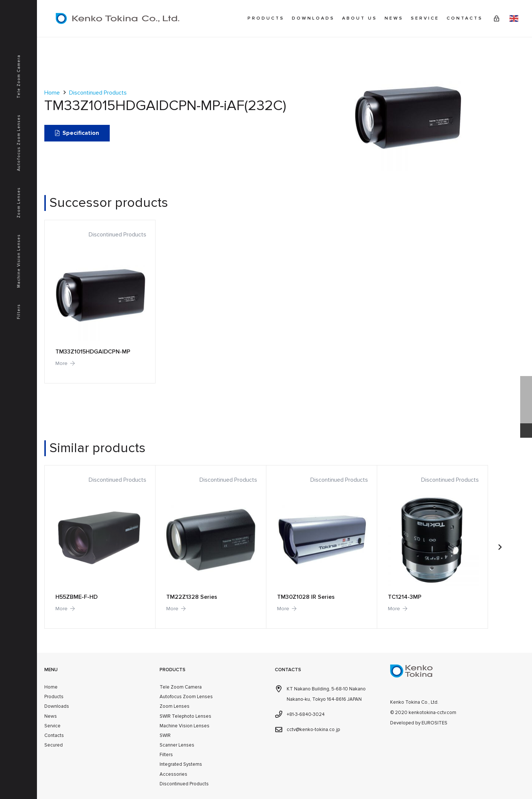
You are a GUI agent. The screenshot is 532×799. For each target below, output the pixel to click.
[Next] (499, 547)
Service (52, 726)
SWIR (165, 735)
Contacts (54, 735)
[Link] (497, 18)
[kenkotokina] (117, 18)
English (514, 18)
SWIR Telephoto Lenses (185, 716)
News (51, 716)
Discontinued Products (98, 93)
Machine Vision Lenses (185, 726)
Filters (166, 755)
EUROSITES (434, 723)
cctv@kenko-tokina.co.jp (313, 730)
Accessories (173, 774)
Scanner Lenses (177, 745)
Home (52, 93)
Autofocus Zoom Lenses (186, 697)
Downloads (57, 706)
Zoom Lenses (175, 706)
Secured (54, 745)
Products (54, 697)
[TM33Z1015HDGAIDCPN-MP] (100, 301)
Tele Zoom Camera (181, 687)
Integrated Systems (181, 764)
